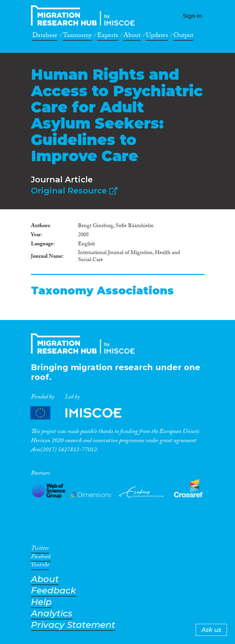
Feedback (53, 591)
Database (45, 36)
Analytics (52, 614)
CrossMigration (85, 15)
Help (41, 602)
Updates (157, 36)
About (132, 36)
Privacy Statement (73, 625)
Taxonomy (77, 36)
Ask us (211, 630)
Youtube (40, 566)
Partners (82, 413)
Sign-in (192, 16)
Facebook (41, 558)
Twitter (40, 549)
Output (183, 36)
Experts (108, 36)
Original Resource (74, 191)
